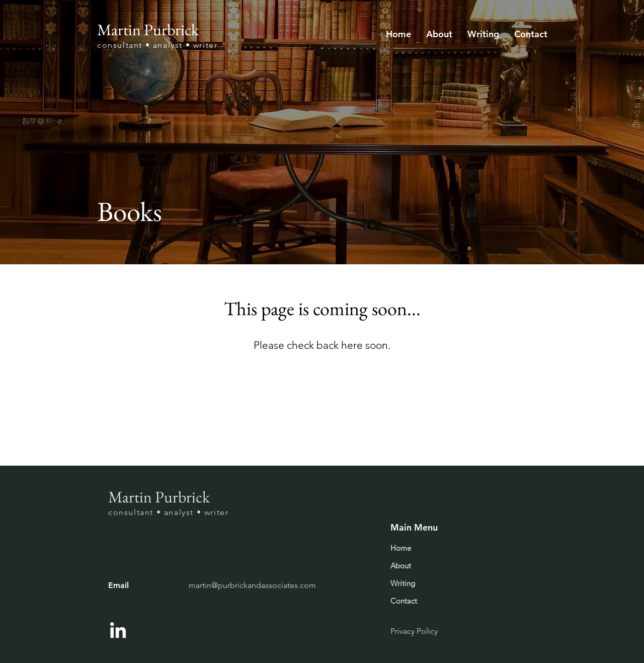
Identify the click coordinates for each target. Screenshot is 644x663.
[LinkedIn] (118, 632)
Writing (403, 583)
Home (401, 548)
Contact (404, 601)
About (401, 566)
